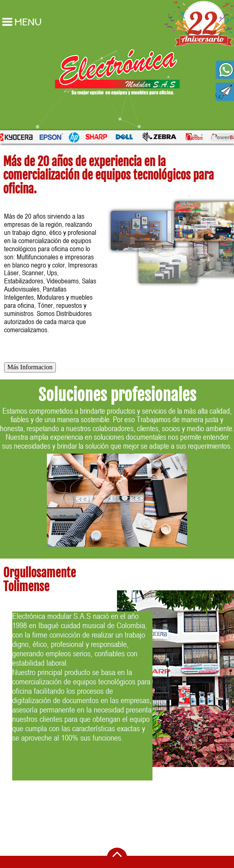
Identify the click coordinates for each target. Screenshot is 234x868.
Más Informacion (30, 367)
